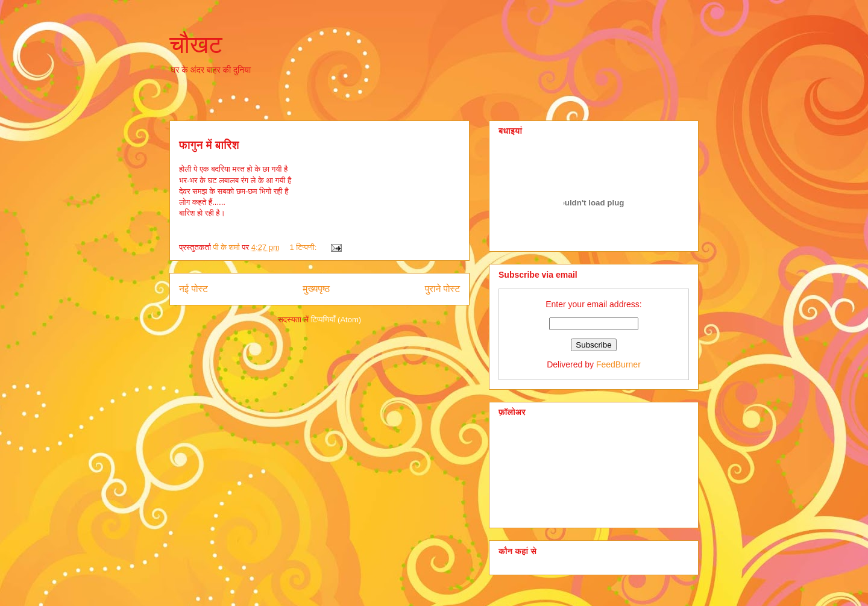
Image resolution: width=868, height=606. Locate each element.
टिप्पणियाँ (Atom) (336, 320)
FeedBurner (618, 364)
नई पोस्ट (193, 289)
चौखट (196, 45)
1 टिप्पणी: (304, 247)
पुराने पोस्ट (442, 289)
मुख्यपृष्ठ (316, 289)
